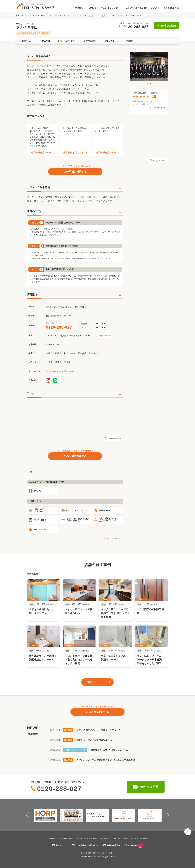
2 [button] (150, 84)
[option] (147, 67)
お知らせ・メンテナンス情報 (86, 839)
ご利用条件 (51, 839)
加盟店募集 (173, 8)
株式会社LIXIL (62, 845)
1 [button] (148, 84)
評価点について (159, 107)
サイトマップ (105, 839)
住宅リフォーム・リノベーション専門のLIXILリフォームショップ (41, 16)
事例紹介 (79, 8)
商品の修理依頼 (114, 845)
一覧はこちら (91, 682)
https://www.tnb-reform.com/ (61, 371)
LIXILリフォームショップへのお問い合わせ (132, 839)
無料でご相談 (168, 26)
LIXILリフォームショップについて (142, 8)
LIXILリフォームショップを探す (104, 8)
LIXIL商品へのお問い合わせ (88, 845)
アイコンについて (113, 539)
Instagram (135, 845)
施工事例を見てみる (41, 153)
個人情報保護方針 (65, 839)
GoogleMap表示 (104, 336)
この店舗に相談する (75, 172)
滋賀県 (103, 16)
